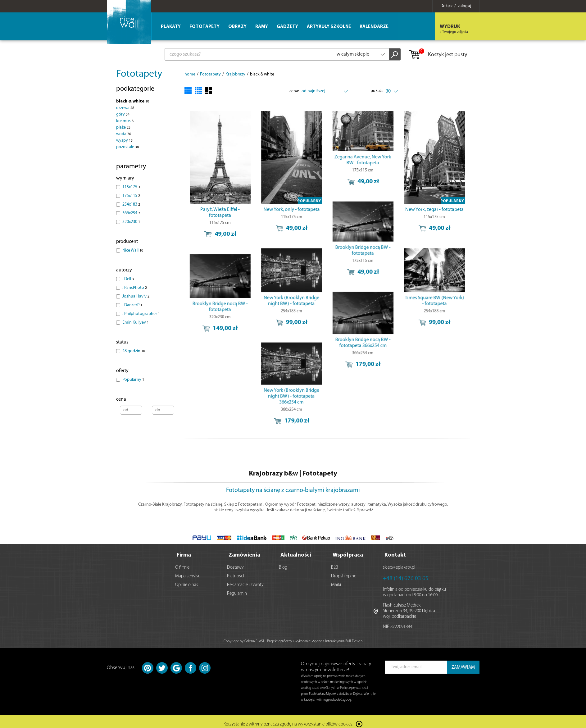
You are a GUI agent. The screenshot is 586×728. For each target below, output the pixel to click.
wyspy (124, 141)
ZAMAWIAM (463, 668)
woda (124, 134)
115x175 (131, 187)
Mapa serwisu (188, 576)
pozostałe (127, 147)
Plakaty (171, 27)
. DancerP (132, 305)
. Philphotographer (141, 314)
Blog (283, 568)
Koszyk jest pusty (438, 55)
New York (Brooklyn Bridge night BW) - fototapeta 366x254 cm (270, 393)
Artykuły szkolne (329, 27)
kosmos (125, 121)
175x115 (131, 196)
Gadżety (287, 27)
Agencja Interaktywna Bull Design (337, 641)
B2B (335, 568)
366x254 (131, 213)
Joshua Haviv (136, 296)
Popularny (133, 380)
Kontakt (395, 555)
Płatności (236, 576)
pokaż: (377, 91)
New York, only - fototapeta (288, 210)
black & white (133, 101)
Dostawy (235, 568)
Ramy (262, 27)
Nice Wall (133, 250)
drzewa (125, 108)
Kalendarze (374, 27)
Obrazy (237, 27)
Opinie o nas (187, 585)
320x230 (131, 222)
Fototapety (139, 74)
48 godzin (134, 351)
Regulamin (237, 594)
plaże (123, 127)
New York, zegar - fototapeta (425, 210)
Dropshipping (344, 576)
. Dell (128, 279)
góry (123, 114)
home (190, 74)
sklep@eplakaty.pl (399, 568)
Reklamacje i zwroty (245, 585)
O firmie (182, 568)
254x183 (131, 205)
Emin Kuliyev (136, 323)
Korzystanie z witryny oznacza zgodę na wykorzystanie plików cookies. (288, 725)
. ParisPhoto (135, 288)
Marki (336, 585)
